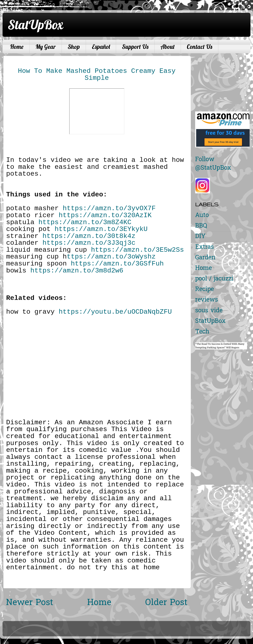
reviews (207, 300)
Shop (74, 47)
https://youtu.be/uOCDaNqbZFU (115, 312)
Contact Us (199, 47)
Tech (202, 332)
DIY (200, 237)
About (168, 47)
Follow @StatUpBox (213, 164)
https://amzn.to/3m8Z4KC (85, 222)
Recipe (205, 290)
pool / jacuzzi (214, 279)
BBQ (201, 226)
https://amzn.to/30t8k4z (89, 236)
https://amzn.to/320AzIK (105, 215)
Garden (205, 258)
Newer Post (30, 603)
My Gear (46, 47)
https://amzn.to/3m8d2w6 (77, 271)
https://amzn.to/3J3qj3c (89, 243)
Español (101, 47)
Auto (202, 216)
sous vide (209, 311)
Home (17, 47)
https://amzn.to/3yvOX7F (109, 208)
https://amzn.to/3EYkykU (101, 229)
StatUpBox (35, 25)
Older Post (166, 603)
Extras (205, 247)
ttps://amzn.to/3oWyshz (111, 257)
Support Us (135, 47)
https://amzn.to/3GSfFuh (117, 264)
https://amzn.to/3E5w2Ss (137, 250)
